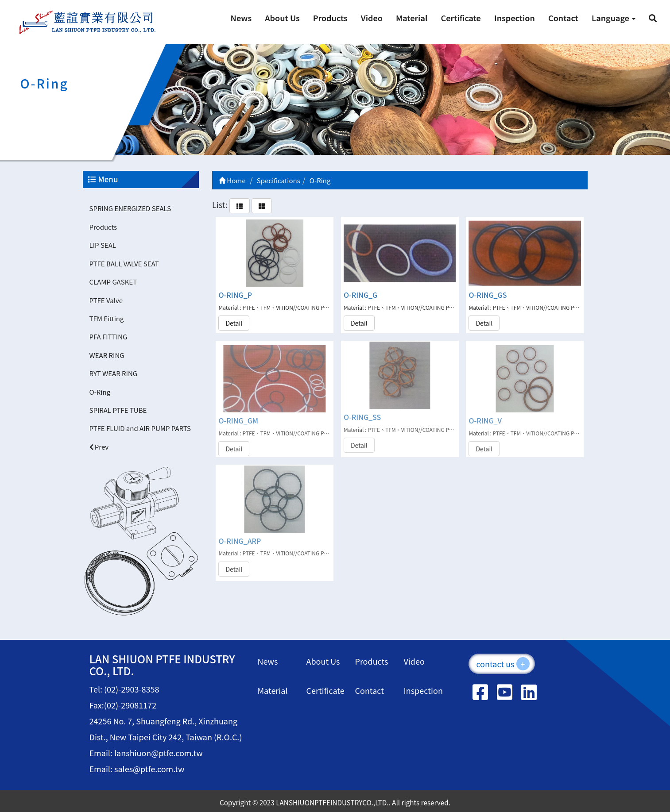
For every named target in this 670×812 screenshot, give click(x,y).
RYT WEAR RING (114, 373)
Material (412, 18)
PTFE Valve (106, 300)
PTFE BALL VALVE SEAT (124, 264)
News (241, 18)
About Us (282, 18)
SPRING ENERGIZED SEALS (130, 208)
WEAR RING (107, 355)
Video (372, 18)
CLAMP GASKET (113, 282)
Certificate (461, 18)
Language (614, 18)
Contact (563, 18)
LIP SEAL (103, 245)
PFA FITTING (108, 337)
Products (330, 18)
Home (232, 180)
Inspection (515, 18)
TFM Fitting (107, 318)
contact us (503, 664)
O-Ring (100, 392)
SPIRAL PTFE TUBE (118, 410)
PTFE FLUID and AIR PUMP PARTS (140, 428)
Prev (99, 447)
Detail (234, 323)
